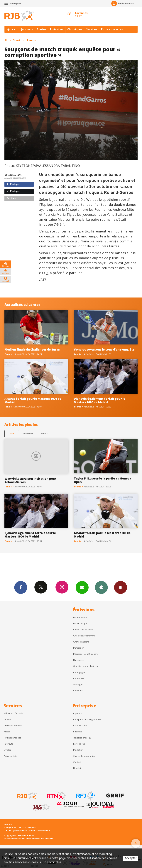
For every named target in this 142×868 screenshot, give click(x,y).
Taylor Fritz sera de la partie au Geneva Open (102, 480)
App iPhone (101, 587)
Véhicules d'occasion (14, 713)
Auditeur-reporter (123, 3)
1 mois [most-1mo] (44, 434)
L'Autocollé (79, 678)
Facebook (21, 587)
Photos (42, 29)
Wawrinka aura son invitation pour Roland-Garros (30, 480)
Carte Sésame (80, 726)
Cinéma (8, 719)
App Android (121, 587)
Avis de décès (11, 756)
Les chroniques (81, 623)
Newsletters (82, 587)
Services (92, 29)
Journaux (27, 29)
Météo (7, 732)
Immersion (79, 648)
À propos (78, 713)
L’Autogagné (79, 672)
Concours (78, 691)
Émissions (57, 29)
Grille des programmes (85, 636)
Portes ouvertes (112, 29)
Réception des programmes (87, 719)
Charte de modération (84, 756)
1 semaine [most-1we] (28, 434)
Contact (77, 762)
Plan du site (44, 830)
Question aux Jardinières (85, 666)
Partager (13, 184)
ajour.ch (12, 29)
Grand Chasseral (81, 642)
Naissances (79, 660)
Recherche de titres (83, 630)
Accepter (131, 858)
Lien (11, 198)
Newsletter (79, 768)
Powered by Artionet (14, 838)
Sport (17, 40)
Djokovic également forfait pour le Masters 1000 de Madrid (99, 400)
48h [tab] (12, 434)
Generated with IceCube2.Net (40, 838)
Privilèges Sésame (13, 726)
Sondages (78, 684)
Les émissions (80, 617)
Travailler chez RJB (82, 738)
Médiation (78, 750)
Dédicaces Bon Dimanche (86, 654)
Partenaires (79, 744)
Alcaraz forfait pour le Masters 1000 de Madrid (33, 400)
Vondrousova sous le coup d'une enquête (104, 349)
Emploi (7, 750)
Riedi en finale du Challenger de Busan (32, 349)
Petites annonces (12, 738)
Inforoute (9, 744)
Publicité (78, 732)
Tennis (31, 40)
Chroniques (75, 29)
